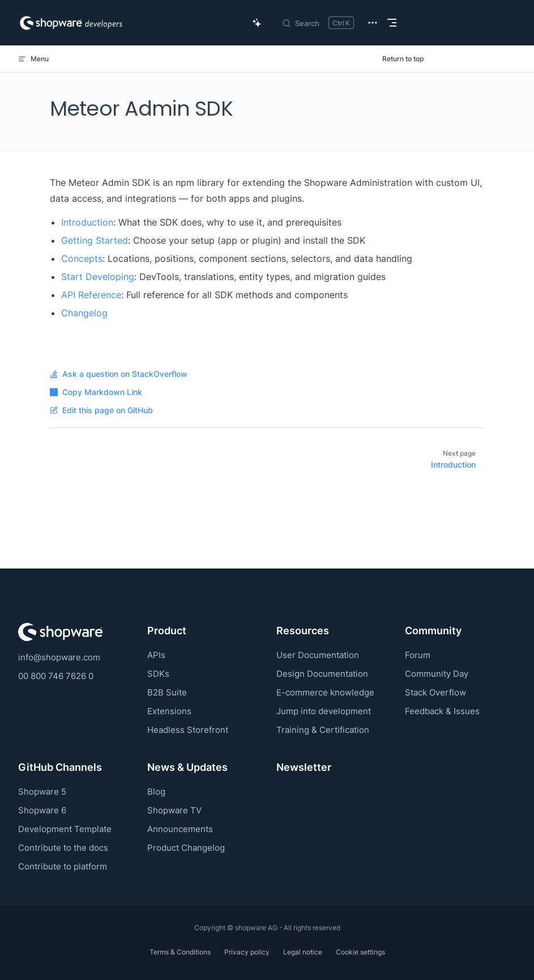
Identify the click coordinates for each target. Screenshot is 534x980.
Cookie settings (360, 952)
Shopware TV (174, 810)
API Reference (91, 295)
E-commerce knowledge (325, 692)
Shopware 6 (42, 810)
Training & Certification (323, 730)
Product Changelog (186, 848)
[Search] (318, 23)
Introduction (87, 222)
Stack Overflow (435, 692)
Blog (156, 792)
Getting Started (95, 240)
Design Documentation (322, 674)
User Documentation (318, 655)
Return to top (403, 59)
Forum (418, 655)
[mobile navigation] (392, 23)
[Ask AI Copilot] (257, 23)
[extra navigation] (373, 23)
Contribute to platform (63, 866)
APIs (156, 655)
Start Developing (98, 277)
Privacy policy (247, 952)
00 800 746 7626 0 (56, 676)
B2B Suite (167, 692)
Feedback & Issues (442, 711)
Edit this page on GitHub (101, 410)
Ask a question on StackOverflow (119, 374)
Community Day (437, 674)
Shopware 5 (42, 792)
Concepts (82, 258)
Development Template (65, 829)
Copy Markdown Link (96, 392)
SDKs (158, 674)
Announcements (180, 829)
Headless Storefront (188, 730)
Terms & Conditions (180, 952)
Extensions (169, 711)
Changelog (84, 313)
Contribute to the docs (63, 848)
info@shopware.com (59, 657)
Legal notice (303, 952)
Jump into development (324, 711)
